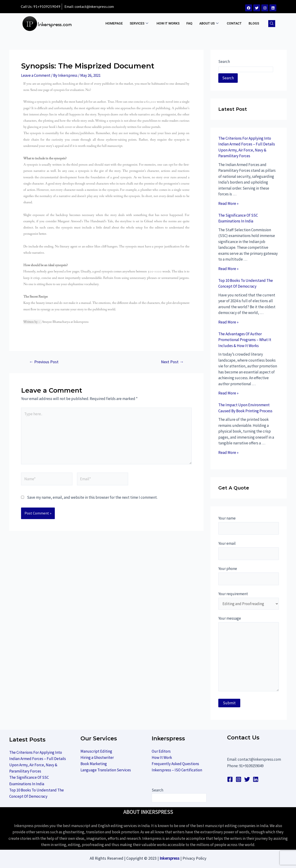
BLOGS (254, 23)
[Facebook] (230, 779)
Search (224, 62)
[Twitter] (247, 779)
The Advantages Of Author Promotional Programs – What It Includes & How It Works (245, 340)
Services (139, 23)
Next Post (172, 362)
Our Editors (161, 751)
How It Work (162, 757)
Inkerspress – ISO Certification (177, 770)
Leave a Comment (36, 75)
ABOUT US (209, 23)
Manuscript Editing (96, 751)
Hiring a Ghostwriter (97, 757)
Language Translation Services (106, 770)
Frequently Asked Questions (175, 764)
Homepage (114, 23)
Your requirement (249, 600)
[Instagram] (239, 779)
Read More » (228, 203)
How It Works (168, 23)
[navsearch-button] (272, 24)
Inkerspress (170, 858)
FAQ (189, 23)
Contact (234, 23)
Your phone (249, 576)
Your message (249, 655)
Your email (249, 550)
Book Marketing (94, 764)
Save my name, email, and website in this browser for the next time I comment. (92, 497)
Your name (249, 525)
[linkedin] (256, 779)
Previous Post (44, 362)
